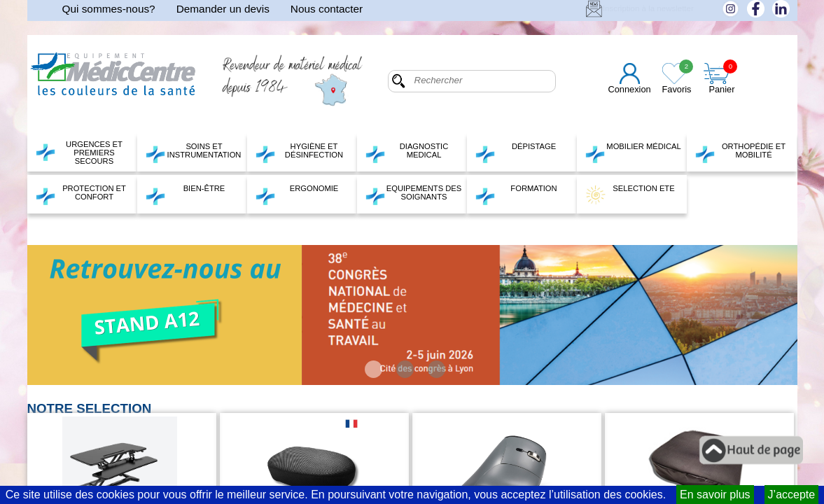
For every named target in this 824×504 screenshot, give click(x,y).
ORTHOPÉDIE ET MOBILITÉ (740, 153)
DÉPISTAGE (516, 153)
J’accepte (792, 495)
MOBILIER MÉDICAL (633, 153)
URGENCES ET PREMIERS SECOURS (79, 153)
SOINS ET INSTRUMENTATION (193, 153)
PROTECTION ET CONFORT (81, 195)
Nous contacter (327, 9)
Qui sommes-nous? (109, 9)
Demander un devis (223, 9)
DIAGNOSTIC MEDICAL (407, 153)
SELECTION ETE (630, 195)
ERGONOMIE (297, 195)
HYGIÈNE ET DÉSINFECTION (299, 153)
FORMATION (516, 195)
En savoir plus (715, 495)
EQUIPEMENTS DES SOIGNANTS (413, 195)
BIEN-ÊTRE (185, 195)
